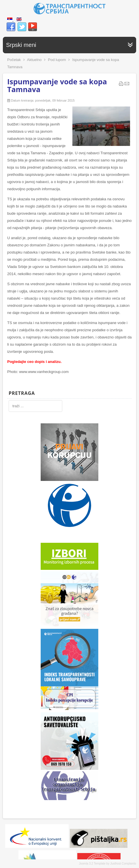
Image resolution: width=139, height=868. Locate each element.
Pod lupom (57, 60)
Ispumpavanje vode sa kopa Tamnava (57, 85)
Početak (14, 60)
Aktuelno (34, 60)
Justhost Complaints (123, 864)
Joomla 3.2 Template (92, 864)
